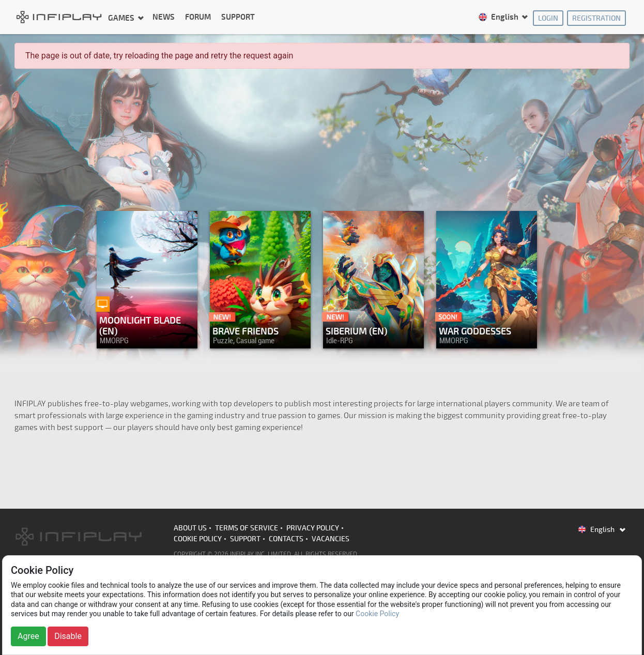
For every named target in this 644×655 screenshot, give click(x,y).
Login (548, 18)
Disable (68, 636)
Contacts (286, 539)
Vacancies (331, 539)
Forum (198, 17)
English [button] (499, 17)
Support (238, 17)
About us (190, 528)
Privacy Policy (313, 528)
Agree (28, 636)
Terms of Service (247, 528)
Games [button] (122, 18)
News (164, 17)
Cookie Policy (198, 539)
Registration (596, 18)
